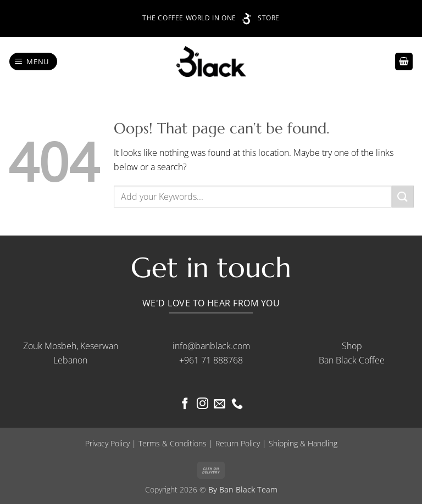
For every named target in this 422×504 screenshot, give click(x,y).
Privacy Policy (107, 443)
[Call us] (237, 404)
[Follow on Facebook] (185, 404)
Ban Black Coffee (352, 360)
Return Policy (238, 443)
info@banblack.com (211, 346)
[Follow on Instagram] (202, 404)
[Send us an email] (220, 404)
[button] (34, 62)
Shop (352, 346)
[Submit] (403, 196)
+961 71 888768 (211, 360)
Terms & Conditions (173, 443)
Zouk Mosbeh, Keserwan (71, 346)
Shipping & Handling (303, 443)
